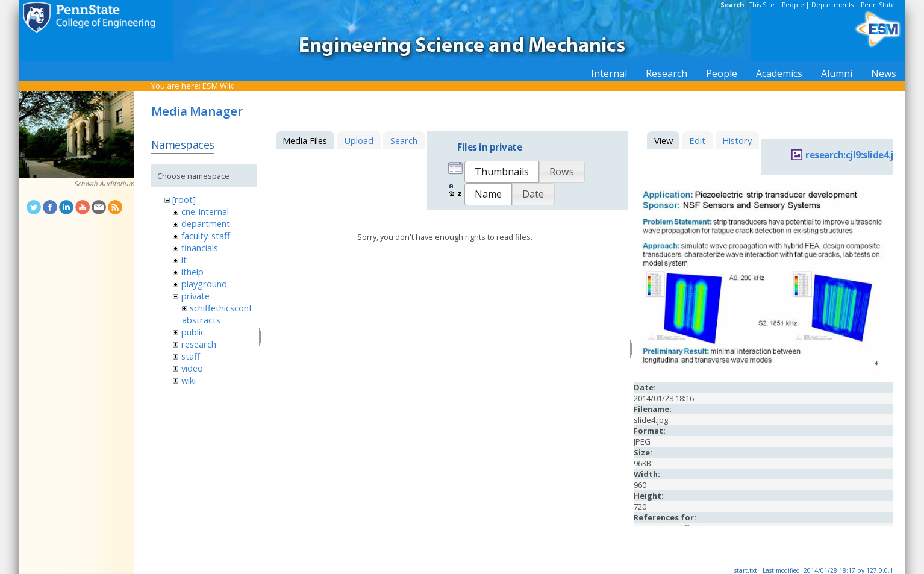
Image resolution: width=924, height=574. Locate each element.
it (184, 260)
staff (191, 356)
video (192, 368)
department (206, 223)
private (195, 296)
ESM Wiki (219, 86)
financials (200, 248)
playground (204, 284)
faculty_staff (206, 236)
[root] (184, 199)
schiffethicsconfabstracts (217, 314)
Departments (832, 5)
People (793, 5)
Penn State (878, 5)
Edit (697, 140)
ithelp (192, 272)
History (737, 140)
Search (404, 140)
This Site (762, 5)
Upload (359, 140)
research (199, 344)
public (193, 332)
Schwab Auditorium (104, 184)
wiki (189, 380)
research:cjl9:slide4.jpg (855, 155)
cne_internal (205, 211)
